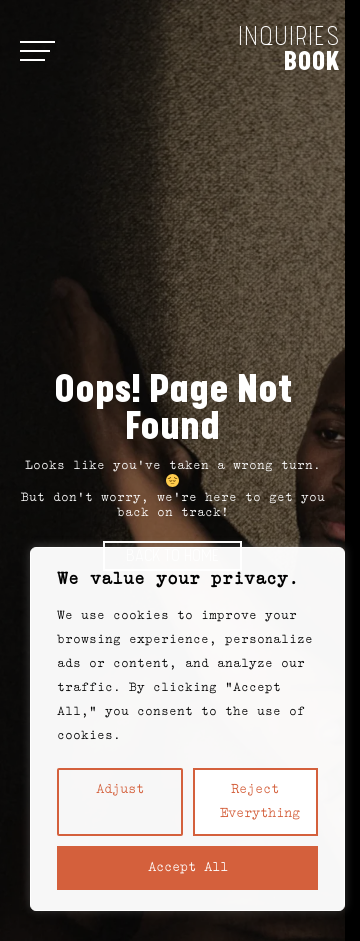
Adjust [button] (120, 790)
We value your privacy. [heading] (178, 580)
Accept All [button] (188, 868)
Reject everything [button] (260, 802)
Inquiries (289, 37)
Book (312, 61)
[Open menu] (35, 50)
